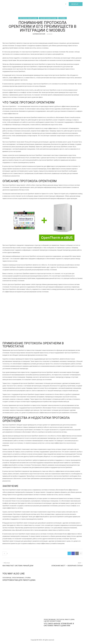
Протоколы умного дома (28, 18)
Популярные (7, 578)
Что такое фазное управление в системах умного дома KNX (60, 625)
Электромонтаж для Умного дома (20, 581)
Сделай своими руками (48, 18)
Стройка (62, 18)
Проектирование (18, 578)
